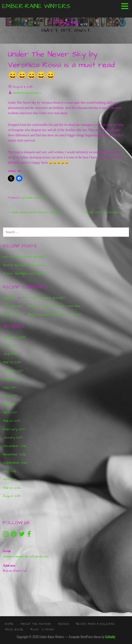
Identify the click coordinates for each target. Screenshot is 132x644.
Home (9, 624)
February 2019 (14, 337)
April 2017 (10, 412)
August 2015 (12, 496)
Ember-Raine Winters (36, 6)
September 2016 (15, 463)
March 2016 (12, 488)
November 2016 (14, 454)
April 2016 (10, 479)
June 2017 (10, 396)
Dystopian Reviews (33, 198)
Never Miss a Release (95, 624)
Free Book (14, 630)
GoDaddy (110, 637)
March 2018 (12, 362)
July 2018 (10, 345)
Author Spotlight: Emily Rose (24, 265)
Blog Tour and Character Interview (54, 306)
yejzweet (10, 298)
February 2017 (14, 429)
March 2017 (12, 421)
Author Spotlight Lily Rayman (24, 273)
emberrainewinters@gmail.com (26, 556)
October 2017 (13, 371)
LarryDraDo (12, 306)
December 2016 (15, 446)
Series (63, 624)
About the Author (36, 624)
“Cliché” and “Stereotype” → (104, 212)
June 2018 (10, 354)
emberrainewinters (27, 93)
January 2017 (13, 437)
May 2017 (10, 404)
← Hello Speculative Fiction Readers (35, 212)
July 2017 (10, 387)
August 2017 (12, 379)
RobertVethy (13, 314)
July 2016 (10, 471)
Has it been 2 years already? (24, 257)
